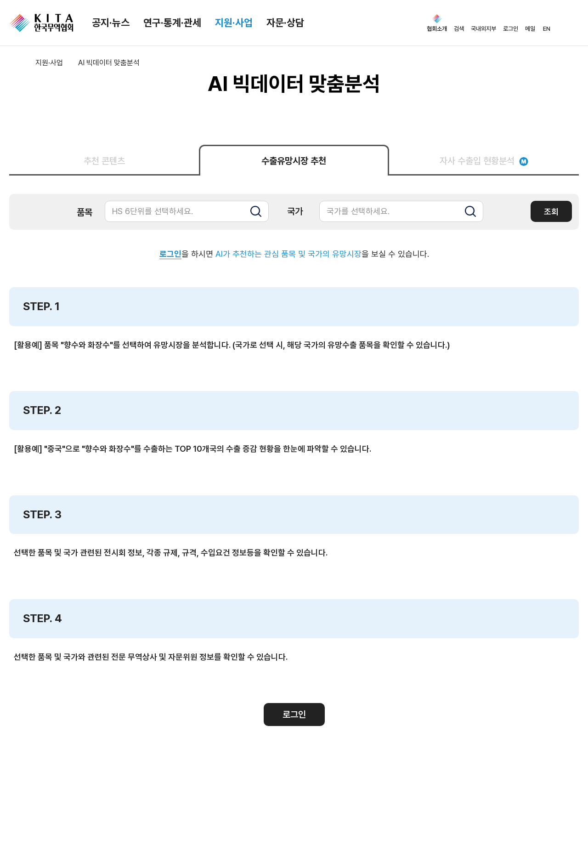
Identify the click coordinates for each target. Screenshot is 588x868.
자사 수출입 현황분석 (484, 161)
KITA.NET (41, 23)
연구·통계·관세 (172, 23)
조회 (551, 212)
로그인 (170, 254)
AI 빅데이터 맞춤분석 (109, 63)
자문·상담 (285, 23)
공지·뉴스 (111, 23)
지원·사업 (234, 23)
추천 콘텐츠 (104, 161)
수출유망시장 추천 (294, 161)
